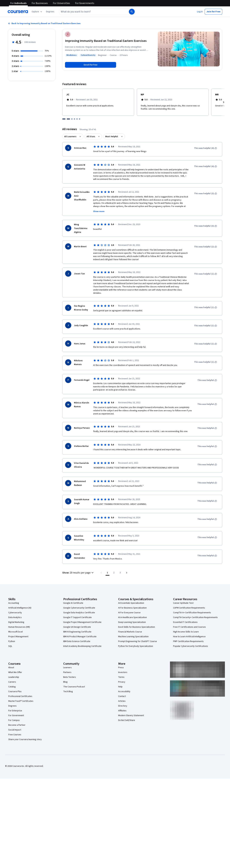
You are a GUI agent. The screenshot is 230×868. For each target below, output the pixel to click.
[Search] (132, 12)
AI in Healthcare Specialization (132, 617)
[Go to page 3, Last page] (120, 573)
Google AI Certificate (73, 603)
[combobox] (90, 12)
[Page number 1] (107, 573)
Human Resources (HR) (19, 627)
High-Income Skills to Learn (186, 632)
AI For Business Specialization (132, 608)
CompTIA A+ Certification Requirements (192, 613)
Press (121, 668)
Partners (67, 672)
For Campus (14, 720)
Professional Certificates (20, 696)
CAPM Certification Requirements (189, 608)
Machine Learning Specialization (133, 637)
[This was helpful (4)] (206, 148)
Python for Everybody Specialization (136, 646)
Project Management (18, 637)
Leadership (14, 677)
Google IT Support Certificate (77, 617)
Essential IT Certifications (185, 622)
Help (120, 687)
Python (12, 641)
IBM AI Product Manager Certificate (80, 637)
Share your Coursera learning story (25, 739)
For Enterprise (15, 711)
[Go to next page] (127, 573)
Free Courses (15, 735)
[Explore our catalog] (37, 12)
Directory (123, 706)
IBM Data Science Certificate (77, 641)
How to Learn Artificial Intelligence (189, 637)
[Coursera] (18, 12)
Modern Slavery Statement (131, 715)
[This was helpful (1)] (206, 274)
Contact (122, 696)
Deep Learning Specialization (132, 622)
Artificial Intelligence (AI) (20, 608)
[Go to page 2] (114, 573)
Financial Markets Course (130, 632)
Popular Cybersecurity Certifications (191, 646)
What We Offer (15, 672)
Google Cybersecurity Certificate (79, 608)
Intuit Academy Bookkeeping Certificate (82, 646)
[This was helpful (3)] (206, 194)
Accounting (14, 603)
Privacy (122, 682)
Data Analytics (15, 617)
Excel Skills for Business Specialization (137, 627)
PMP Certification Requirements (188, 641)
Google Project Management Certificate (82, 622)
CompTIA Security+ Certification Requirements (195, 617)
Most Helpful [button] (112, 137)
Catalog (12, 687)
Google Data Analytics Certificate (79, 613)
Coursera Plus (15, 692)
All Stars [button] (91, 137)
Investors (123, 672)
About (11, 668)
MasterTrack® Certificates (21, 701)
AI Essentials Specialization (131, 603)
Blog (65, 682)
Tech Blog (68, 692)
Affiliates (122, 711)
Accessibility (124, 692)
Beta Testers (70, 677)
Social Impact (15, 730)
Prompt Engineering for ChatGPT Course (138, 641)
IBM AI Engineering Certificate (77, 632)
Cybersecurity (15, 613)
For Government (16, 715)
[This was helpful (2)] (206, 247)
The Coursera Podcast (74, 687)
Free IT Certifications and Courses (190, 627)
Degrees (12, 706)
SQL (10, 646)
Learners (67, 668)
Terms (121, 677)
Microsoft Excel (15, 632)
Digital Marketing (16, 622)
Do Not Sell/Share (127, 720)
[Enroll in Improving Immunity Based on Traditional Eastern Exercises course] (91, 65)
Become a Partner (17, 725)
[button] (50, 12)
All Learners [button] (70, 137)
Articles (122, 701)
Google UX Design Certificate (77, 627)
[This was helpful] (207, 380)
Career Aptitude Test (183, 603)
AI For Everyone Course (129, 613)
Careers (12, 682)
